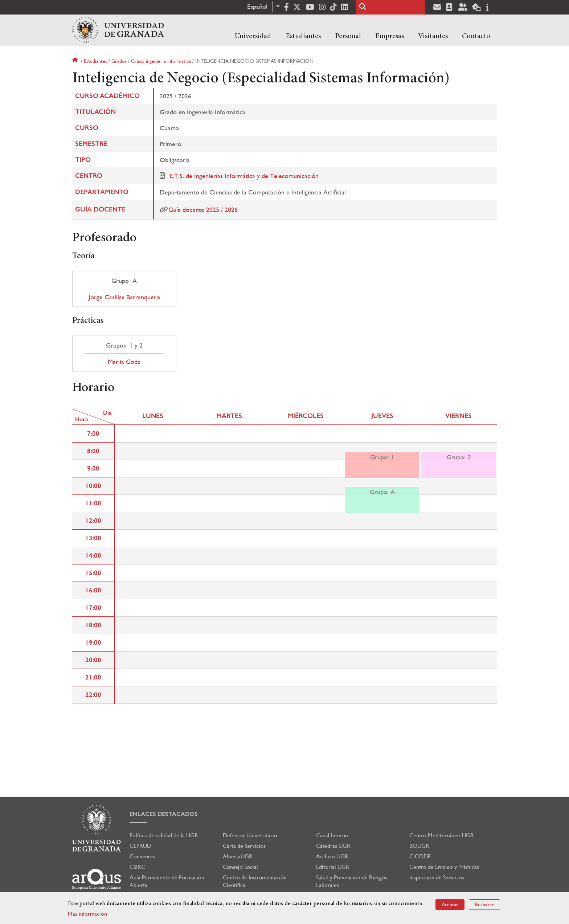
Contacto (476, 36)
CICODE (420, 856)
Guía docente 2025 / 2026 (203, 210)
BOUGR (419, 846)
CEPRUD (140, 846)
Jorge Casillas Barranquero (124, 297)
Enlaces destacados (164, 814)
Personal (348, 36)
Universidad (253, 36)
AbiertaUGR (238, 856)
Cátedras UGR (333, 846)
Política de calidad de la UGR (164, 835)
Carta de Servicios (244, 846)
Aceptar (450, 904)
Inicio (76, 61)
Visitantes (433, 36)
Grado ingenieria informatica (161, 61)
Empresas (390, 36)
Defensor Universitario (250, 835)
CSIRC (137, 867)
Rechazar (484, 904)
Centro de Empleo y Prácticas (444, 867)
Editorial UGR (333, 867)
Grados (119, 61)
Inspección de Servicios (437, 877)
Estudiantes (303, 36)
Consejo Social (240, 867)
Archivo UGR (332, 856)
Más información (87, 914)
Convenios (142, 856)
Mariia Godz (124, 362)
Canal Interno (332, 835)
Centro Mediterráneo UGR (442, 835)
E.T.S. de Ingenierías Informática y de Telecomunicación (244, 176)
